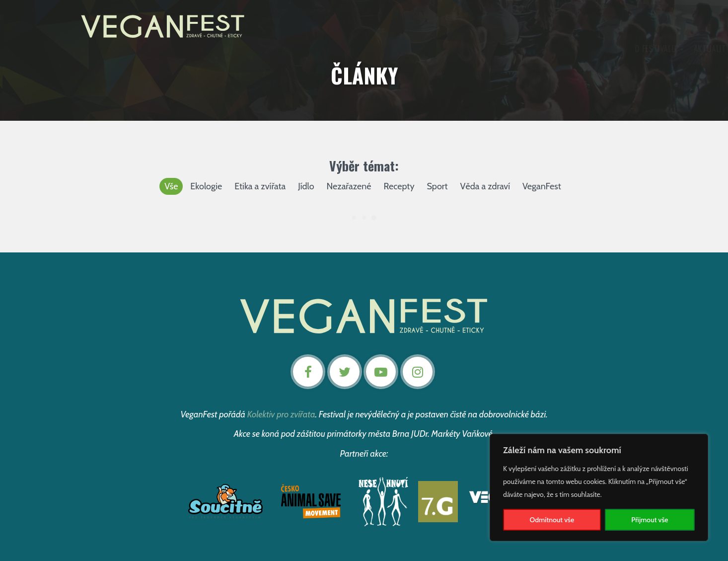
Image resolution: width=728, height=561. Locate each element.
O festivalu (264, 49)
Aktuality (317, 49)
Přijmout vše (650, 520)
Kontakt (555, 49)
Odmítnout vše (552, 520)
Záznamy (406, 49)
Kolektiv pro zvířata (281, 414)
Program (362, 49)
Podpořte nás (497, 49)
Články (445, 49)
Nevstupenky (608, 49)
